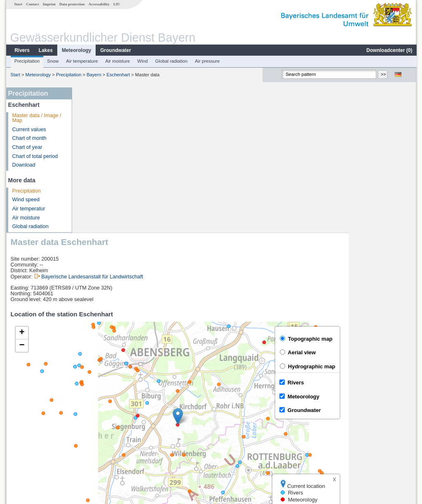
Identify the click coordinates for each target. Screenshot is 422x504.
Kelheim (93, 419)
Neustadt (94, 410)
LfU (116, 4)
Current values (29, 130)
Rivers (22, 50)
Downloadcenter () (389, 50)
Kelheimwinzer (101, 428)
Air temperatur (28, 209)
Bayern (93, 75)
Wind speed (26, 200)
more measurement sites (117, 446)
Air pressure (207, 61)
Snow (52, 61)
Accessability (99, 4)
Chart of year (27, 147)
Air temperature (81, 61)
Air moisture (117, 61)
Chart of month (29, 138)
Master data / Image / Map (36, 118)
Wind (142, 61)
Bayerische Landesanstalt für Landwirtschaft (160, 132)
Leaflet (391, 379)
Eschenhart (118, 75)
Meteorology (76, 50)
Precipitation (27, 61)
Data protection (72, 4)
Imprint (49, 4)
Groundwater (115, 50)
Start (18, 4)
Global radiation (171, 61)
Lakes (45, 50)
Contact (32, 4)
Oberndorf (95, 437)
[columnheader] (121, 401)
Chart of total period (35, 156)
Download (23, 165)
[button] (245, 271)
